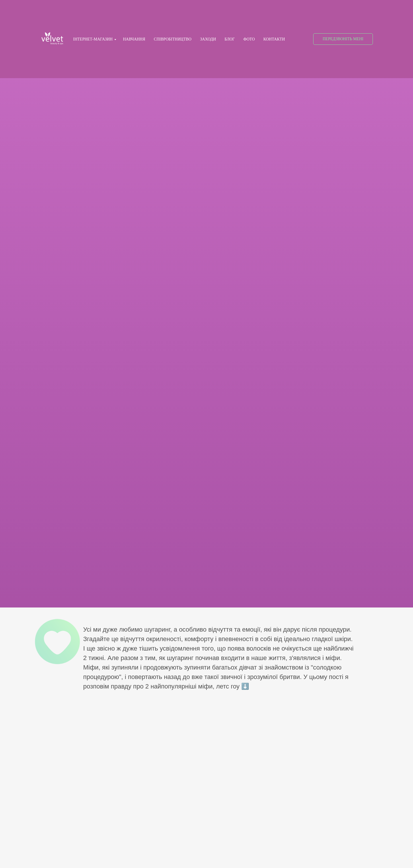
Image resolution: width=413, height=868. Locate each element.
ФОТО (249, 39)
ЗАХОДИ (208, 39)
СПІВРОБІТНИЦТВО (173, 39)
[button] (343, 39)
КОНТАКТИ (274, 39)
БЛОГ (230, 39)
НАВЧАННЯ (134, 39)
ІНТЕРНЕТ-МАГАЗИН (93, 39)
